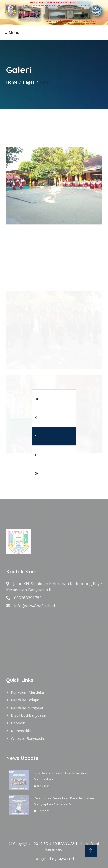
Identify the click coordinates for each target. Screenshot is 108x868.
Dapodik (18, 723)
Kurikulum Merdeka (27, 692)
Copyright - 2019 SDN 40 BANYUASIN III (48, 843)
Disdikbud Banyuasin (29, 715)
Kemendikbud (23, 731)
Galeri (46, 82)
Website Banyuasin (27, 738)
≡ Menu (12, 33)
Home (12, 82)
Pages (29, 82)
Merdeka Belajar (25, 700)
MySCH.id (66, 859)
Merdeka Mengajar (27, 708)
